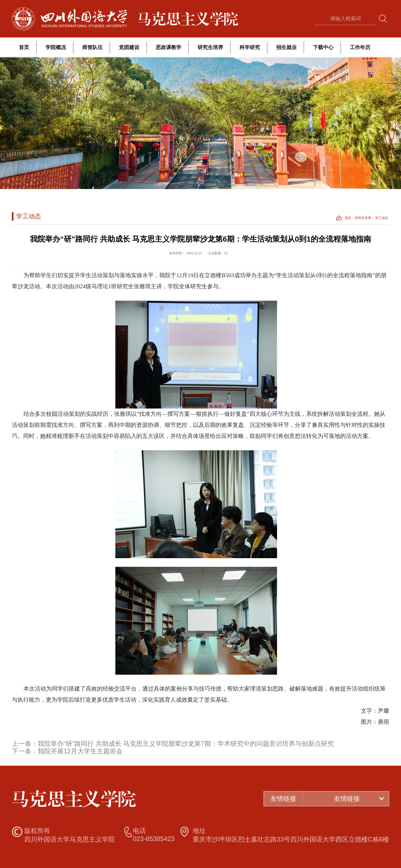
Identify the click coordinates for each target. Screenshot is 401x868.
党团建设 (129, 47)
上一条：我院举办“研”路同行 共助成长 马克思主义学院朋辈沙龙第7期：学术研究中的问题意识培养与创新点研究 (173, 744)
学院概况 (56, 47)
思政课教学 (169, 47)
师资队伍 (92, 47)
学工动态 (382, 218)
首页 (24, 47)
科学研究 (250, 47)
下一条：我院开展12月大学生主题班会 (67, 751)
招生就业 (286, 47)
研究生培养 (210, 47)
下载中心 (323, 47)
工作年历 (360, 47)
